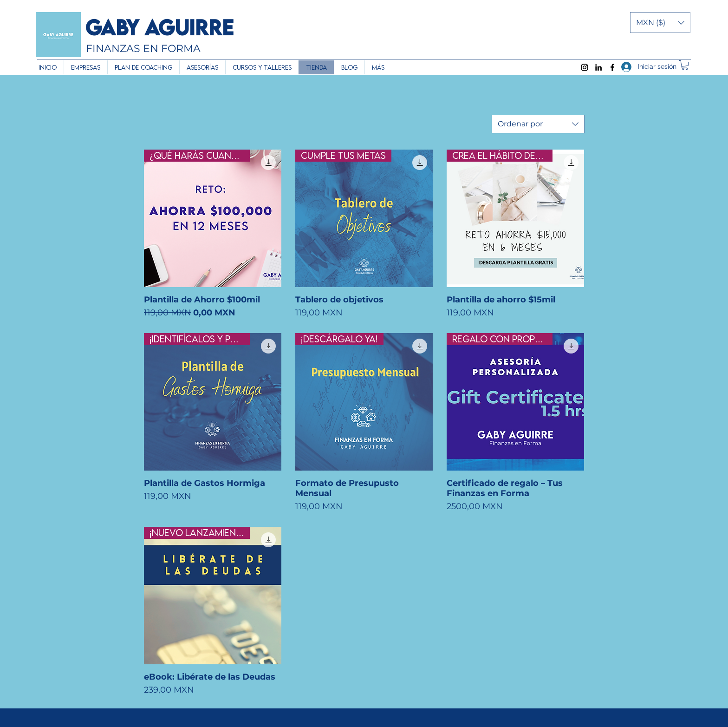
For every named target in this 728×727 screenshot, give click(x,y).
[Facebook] (612, 67)
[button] (660, 23)
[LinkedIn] (598, 67)
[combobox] (538, 124)
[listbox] (660, 23)
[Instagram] (585, 67)
